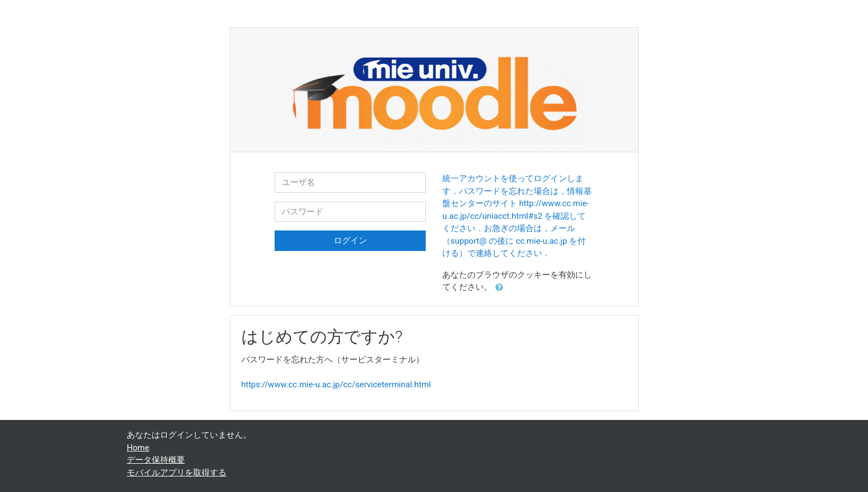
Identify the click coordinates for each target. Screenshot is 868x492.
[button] (502, 288)
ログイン (350, 240)
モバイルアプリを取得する (177, 473)
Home (138, 448)
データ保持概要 (156, 460)
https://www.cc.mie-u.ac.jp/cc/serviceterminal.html (336, 385)
